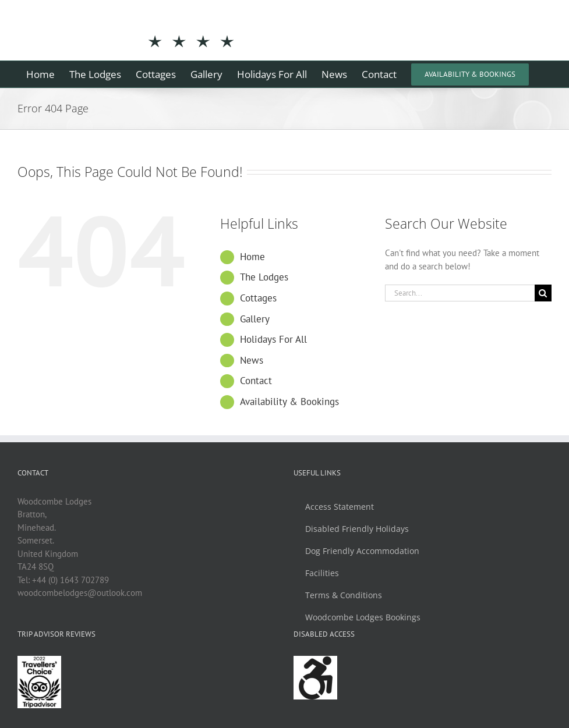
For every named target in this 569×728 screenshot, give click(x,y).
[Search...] (460, 293)
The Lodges (264, 277)
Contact (256, 381)
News (252, 360)
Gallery (255, 319)
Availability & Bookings (289, 402)
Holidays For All (273, 339)
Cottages (258, 298)
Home (252, 257)
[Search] (543, 293)
